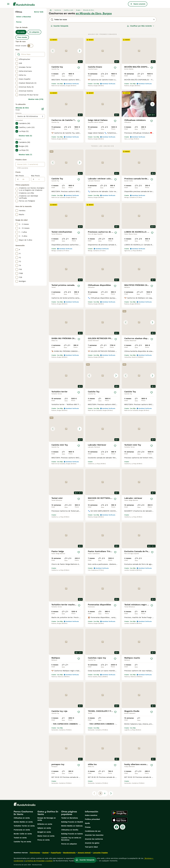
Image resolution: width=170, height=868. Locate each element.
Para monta (22, 37)
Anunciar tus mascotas (94, 835)
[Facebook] (116, 827)
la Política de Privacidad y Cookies (39, 861)
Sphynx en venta (44, 828)
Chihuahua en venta (22, 818)
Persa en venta (44, 840)
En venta (21, 32)
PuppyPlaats (56, 853)
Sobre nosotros (91, 815)
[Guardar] (79, 68)
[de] (24, 179)
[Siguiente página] (111, 793)
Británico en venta (45, 824)
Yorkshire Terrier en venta (24, 826)
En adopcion (34, 32)
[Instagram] (123, 827)
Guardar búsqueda (60, 26)
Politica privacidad (92, 819)
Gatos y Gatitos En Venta (48, 813)
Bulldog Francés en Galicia (72, 834)
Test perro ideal (91, 847)
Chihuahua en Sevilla (70, 830)
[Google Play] (120, 813)
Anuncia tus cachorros (94, 839)
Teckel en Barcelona (70, 818)
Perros (19, 22)
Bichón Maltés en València (72, 826)
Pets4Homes (35, 853)
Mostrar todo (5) (25, 136)
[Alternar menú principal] (8, 4)
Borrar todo (39, 12)
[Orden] (141, 26)
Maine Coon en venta (46, 836)
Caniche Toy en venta (22, 842)
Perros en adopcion (69, 844)
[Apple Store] (120, 820)
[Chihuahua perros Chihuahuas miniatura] (139, 104)
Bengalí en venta (44, 832)
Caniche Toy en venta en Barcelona (71, 839)
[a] (39, 179)
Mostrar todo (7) (25, 155)
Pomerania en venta (22, 830)
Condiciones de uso (93, 831)
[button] (66, 51)
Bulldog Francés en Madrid (72, 822)
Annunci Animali (84, 853)
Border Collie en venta (23, 834)
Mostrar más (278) (36, 99)
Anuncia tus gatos (92, 843)
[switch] (30, 46)
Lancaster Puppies (100, 853)
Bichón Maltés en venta (23, 822)
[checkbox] (17, 59)
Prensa (88, 827)
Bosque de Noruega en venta (47, 819)
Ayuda (87, 823)
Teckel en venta (20, 838)
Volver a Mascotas (24, 17)
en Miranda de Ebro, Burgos (94, 13)
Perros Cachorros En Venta (23, 813)
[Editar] (43, 109)
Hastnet (45, 853)
